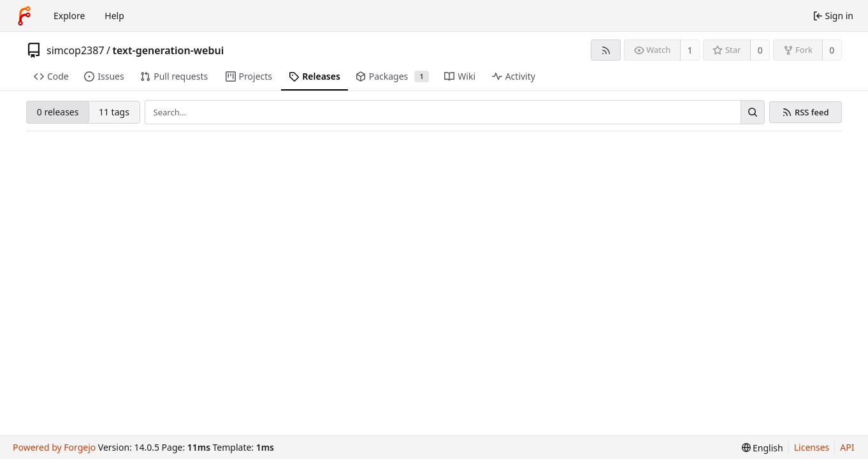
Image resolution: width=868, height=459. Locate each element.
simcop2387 (76, 50)
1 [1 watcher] (690, 50)
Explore (69, 16)
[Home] (24, 16)
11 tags (114, 112)
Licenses (812, 447)
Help (114, 16)
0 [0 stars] (760, 50)
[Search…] (753, 112)
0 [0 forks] (832, 50)
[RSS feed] (606, 50)
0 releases (58, 112)
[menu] (763, 448)
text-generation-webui (169, 50)
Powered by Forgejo (54, 447)
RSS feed (812, 113)
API (847, 447)
